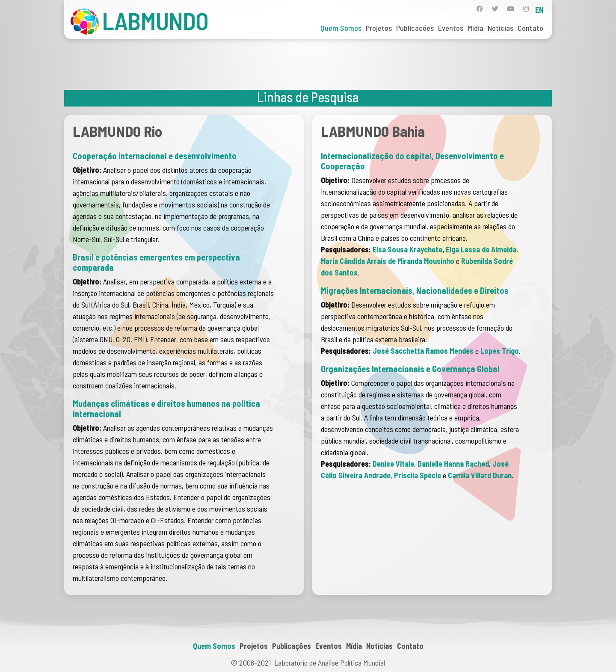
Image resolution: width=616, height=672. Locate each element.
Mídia (475, 28)
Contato (530, 28)
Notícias (500, 28)
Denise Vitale (393, 464)
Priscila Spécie (418, 475)
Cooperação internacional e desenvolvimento (155, 156)
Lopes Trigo (500, 351)
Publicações (415, 28)
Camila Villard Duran (480, 475)
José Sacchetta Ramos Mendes (423, 351)
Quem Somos (341, 28)
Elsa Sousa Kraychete (407, 249)
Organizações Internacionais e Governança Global (410, 369)
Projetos (379, 28)
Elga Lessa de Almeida (481, 249)
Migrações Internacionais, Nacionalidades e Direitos (415, 290)
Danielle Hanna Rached (453, 464)
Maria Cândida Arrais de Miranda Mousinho (388, 261)
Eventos (451, 28)
